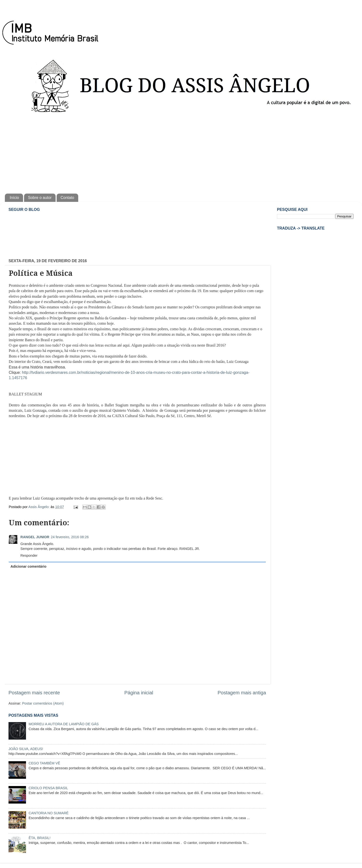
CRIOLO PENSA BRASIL (48, 788)
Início (14, 198)
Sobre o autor (40, 198)
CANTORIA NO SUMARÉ (49, 813)
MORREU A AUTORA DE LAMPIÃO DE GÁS (64, 724)
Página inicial (139, 693)
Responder (29, 555)
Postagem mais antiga (242, 693)
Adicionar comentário (28, 566)
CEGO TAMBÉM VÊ (44, 763)
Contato (67, 198)
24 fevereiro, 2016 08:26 (70, 537)
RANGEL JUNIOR (35, 537)
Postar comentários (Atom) (43, 703)
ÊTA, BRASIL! (40, 838)
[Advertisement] (181, 152)
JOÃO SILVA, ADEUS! (26, 749)
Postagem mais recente (34, 693)
